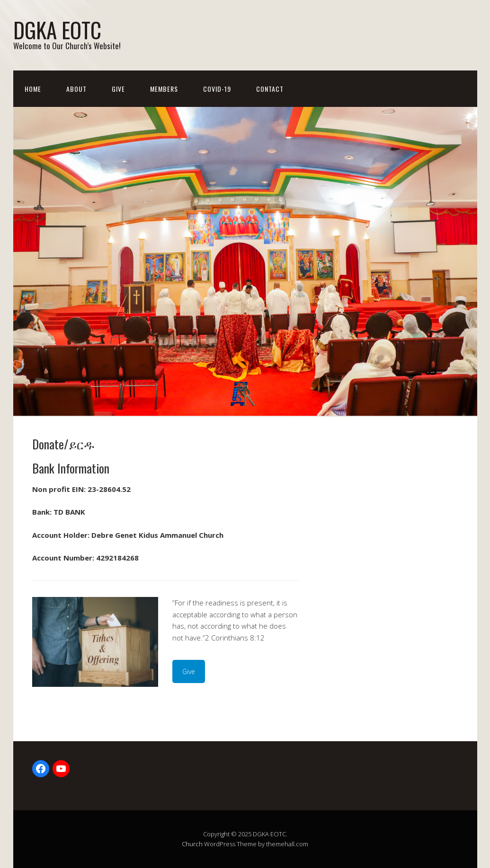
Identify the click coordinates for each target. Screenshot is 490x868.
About (76, 89)
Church (192, 844)
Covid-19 (217, 89)
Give (118, 89)
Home (33, 89)
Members (164, 89)
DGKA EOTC (57, 30)
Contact (270, 89)
